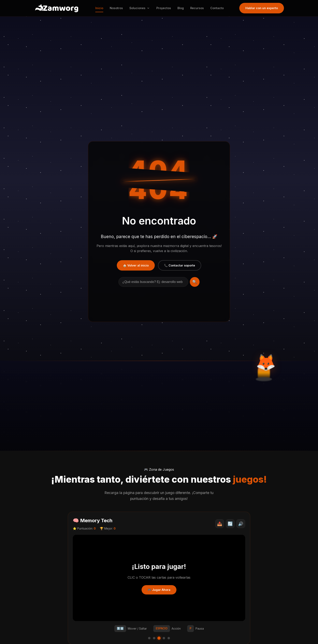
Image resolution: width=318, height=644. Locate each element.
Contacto (219, 8)
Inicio (101, 8)
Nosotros (118, 8)
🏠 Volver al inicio (136, 265)
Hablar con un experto (262, 8)
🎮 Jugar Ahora (159, 590)
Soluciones (141, 8)
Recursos (199, 8)
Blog (182, 8)
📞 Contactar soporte (180, 265)
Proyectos (165, 8)
